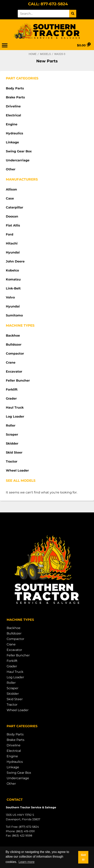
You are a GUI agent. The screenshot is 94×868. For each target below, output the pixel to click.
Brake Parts (15, 97)
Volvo (10, 297)
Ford (10, 234)
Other (11, 169)
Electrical (13, 115)
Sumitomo (14, 315)
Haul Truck (15, 407)
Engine (12, 124)
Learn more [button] (27, 862)
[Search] (73, 14)
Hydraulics (15, 133)
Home (33, 54)
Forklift (12, 390)
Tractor (12, 461)
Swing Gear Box (19, 151)
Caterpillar (15, 207)
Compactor (15, 354)
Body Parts (15, 88)
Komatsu (13, 279)
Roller (11, 425)
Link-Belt (13, 288)
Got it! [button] (83, 857)
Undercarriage (18, 160)
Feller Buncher (18, 381)
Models (45, 54)
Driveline (13, 106)
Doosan (12, 216)
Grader (11, 399)
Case (10, 198)
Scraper (12, 434)
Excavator (14, 372)
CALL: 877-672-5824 (48, 4)
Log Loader (15, 416)
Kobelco (12, 270)
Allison (11, 189)
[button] (5, 45)
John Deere (15, 261)
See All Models (21, 481)
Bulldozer (14, 345)
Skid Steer (14, 452)
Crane (11, 363)
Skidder (12, 443)
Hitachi (12, 243)
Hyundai (13, 252)
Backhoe (13, 336)
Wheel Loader (17, 470)
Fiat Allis (13, 225)
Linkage (12, 142)
